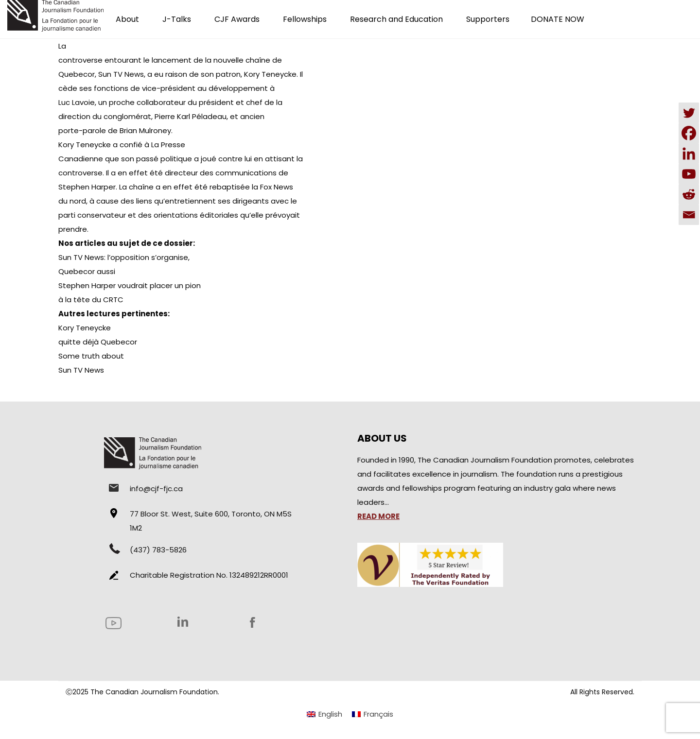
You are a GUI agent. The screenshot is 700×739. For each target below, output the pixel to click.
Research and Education (396, 19)
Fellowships (305, 19)
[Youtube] (689, 174)
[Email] (689, 215)
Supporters (488, 19)
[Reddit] (689, 194)
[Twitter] (689, 113)
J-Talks (177, 19)
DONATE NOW (558, 19)
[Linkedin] (689, 154)
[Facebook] (689, 133)
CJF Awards (237, 19)
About (127, 19)
